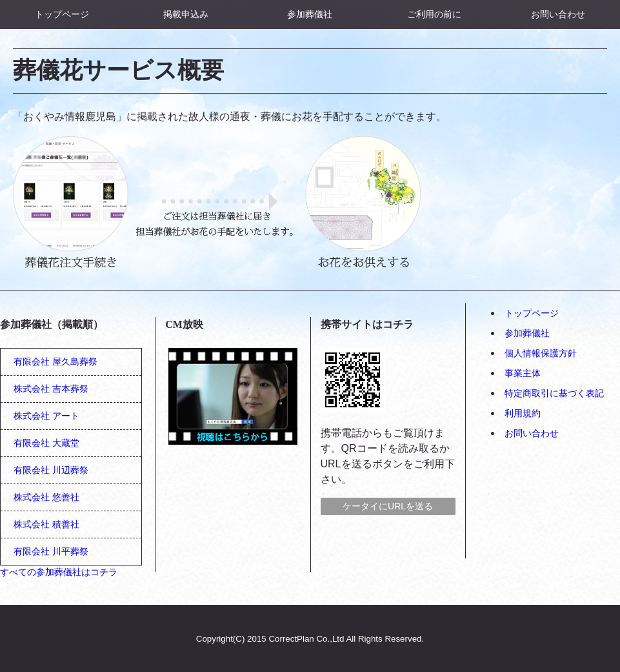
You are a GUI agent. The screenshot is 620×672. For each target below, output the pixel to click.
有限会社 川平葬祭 (51, 551)
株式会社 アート (46, 416)
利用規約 (523, 413)
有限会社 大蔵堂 (46, 443)
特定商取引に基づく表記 (554, 393)
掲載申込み (186, 14)
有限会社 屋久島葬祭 (55, 361)
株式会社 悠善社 (46, 497)
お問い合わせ (558, 14)
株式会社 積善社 (46, 524)
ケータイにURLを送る (388, 506)
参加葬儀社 (310, 14)
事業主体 (523, 373)
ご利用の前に (434, 14)
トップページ (62, 14)
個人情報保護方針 (541, 353)
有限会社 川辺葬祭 (51, 470)
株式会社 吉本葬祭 (51, 389)
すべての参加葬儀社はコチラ (59, 572)
